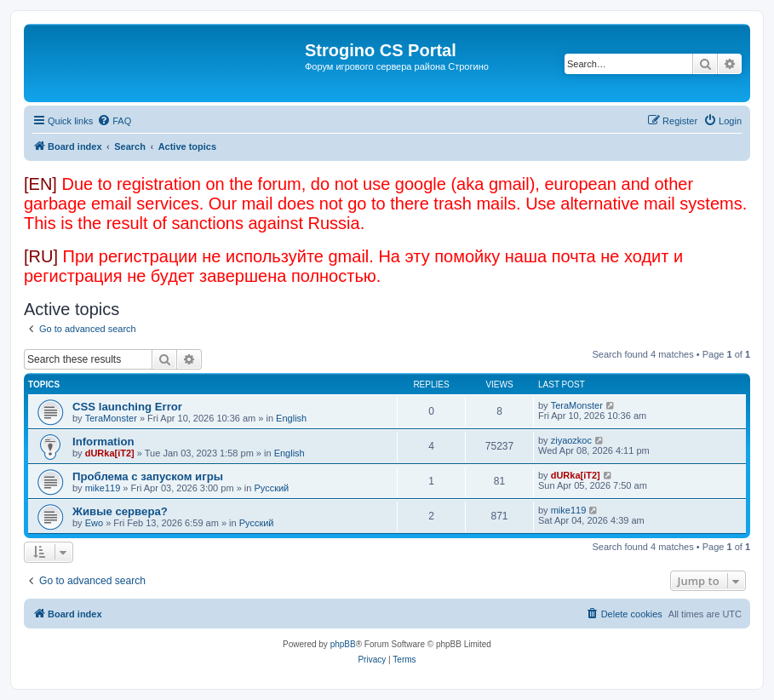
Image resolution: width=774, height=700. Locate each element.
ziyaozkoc (571, 440)
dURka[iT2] (110, 453)
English (291, 418)
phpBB (343, 644)
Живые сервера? (120, 511)
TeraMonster (111, 418)
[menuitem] (114, 121)
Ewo (94, 523)
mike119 (103, 488)
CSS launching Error (127, 407)
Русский (271, 488)
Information (103, 442)
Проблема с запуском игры (148, 476)
